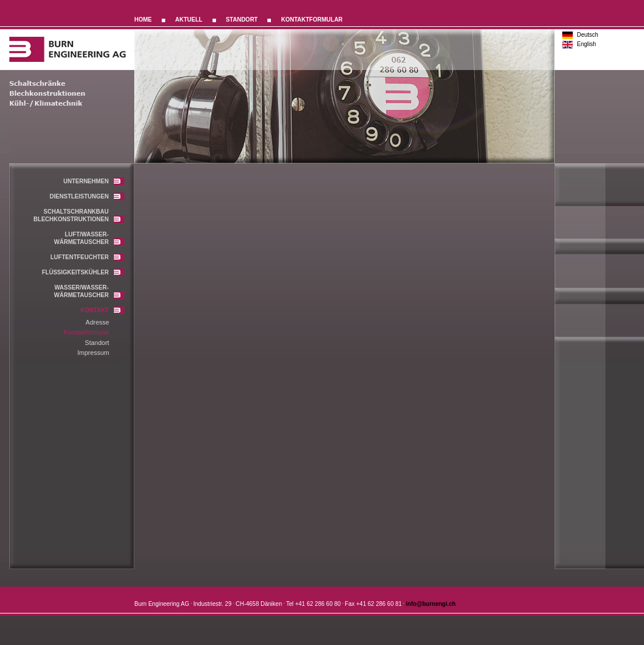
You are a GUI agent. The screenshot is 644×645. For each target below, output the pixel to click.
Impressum (93, 353)
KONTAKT (102, 310)
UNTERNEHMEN (94, 181)
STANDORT (242, 20)
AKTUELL (189, 20)
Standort (97, 343)
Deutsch (588, 35)
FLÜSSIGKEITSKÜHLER (83, 272)
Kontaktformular (86, 332)
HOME (143, 20)
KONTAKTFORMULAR (311, 20)
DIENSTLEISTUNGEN (87, 196)
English (586, 44)
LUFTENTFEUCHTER (87, 257)
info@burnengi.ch (431, 604)
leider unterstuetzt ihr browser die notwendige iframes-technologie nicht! (347, 371)
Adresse (98, 322)
